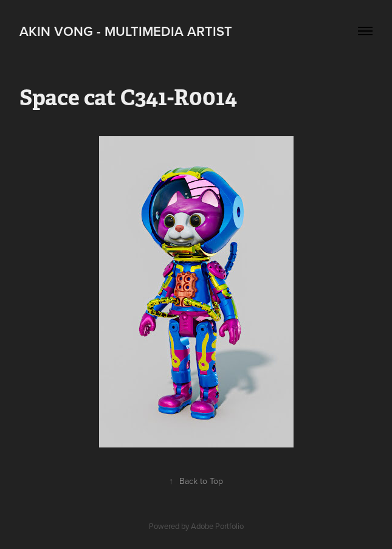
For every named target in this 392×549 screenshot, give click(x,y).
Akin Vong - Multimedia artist (126, 31)
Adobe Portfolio (217, 526)
